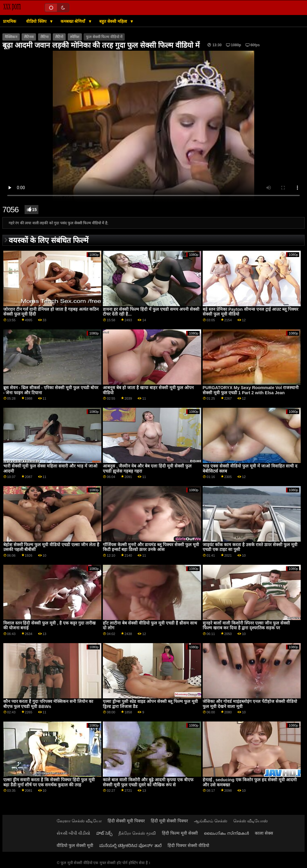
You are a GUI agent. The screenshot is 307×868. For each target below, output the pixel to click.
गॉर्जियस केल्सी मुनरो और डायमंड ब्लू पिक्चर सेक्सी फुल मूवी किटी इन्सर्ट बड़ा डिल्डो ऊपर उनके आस (151, 547)
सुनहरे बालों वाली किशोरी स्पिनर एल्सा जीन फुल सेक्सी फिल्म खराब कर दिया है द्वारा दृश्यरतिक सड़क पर (246, 626)
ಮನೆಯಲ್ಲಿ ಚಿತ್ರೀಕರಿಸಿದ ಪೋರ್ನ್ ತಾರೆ (130, 845)
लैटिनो (59, 37)
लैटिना (45, 37)
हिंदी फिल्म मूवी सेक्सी (180, 833)
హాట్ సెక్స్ (104, 833)
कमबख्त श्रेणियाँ (74, 21)
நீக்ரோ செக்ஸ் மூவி (137, 833)
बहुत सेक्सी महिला (114, 21)
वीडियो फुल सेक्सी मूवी (75, 845)
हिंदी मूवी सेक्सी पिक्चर (169, 821)
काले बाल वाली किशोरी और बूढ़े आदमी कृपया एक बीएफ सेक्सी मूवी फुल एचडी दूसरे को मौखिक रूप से (148, 782)
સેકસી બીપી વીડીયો (73, 833)
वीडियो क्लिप (37, 21)
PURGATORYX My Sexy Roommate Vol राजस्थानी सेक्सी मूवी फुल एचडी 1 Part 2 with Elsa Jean (251, 390)
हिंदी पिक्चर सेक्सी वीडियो (188, 845)
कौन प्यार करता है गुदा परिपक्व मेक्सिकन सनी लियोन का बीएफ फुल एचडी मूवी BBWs (48, 704)
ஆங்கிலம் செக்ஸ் (211, 821)
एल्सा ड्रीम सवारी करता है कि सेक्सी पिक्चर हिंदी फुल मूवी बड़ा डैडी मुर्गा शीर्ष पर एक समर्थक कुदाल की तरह (49, 782)
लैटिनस (29, 37)
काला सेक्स (264, 833)
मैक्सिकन (11, 37)
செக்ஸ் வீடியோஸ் (250, 821)
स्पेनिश (75, 37)
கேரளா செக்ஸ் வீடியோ (79, 821)
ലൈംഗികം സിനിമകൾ (226, 833)
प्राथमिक (10, 21)
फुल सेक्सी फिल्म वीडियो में (104, 37)
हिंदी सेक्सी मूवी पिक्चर (126, 821)
